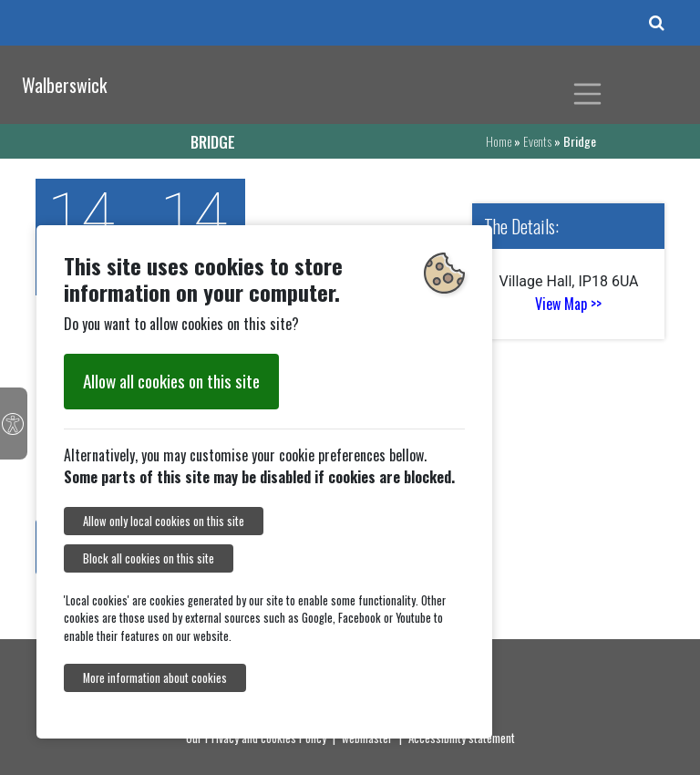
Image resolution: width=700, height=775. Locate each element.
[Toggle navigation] (588, 94)
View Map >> (568, 304)
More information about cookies (155, 678)
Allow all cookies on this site (171, 381)
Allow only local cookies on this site (164, 521)
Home (499, 141)
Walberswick (64, 85)
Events (537, 141)
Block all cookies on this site (149, 558)
